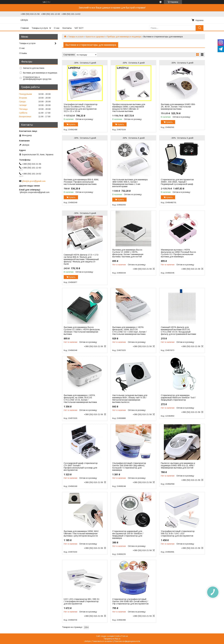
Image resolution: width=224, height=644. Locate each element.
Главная (25, 28)
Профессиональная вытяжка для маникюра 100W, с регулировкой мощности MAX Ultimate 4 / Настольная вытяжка (129, 108)
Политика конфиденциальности (127, 641)
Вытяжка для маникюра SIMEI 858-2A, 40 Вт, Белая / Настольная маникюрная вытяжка (178, 107)
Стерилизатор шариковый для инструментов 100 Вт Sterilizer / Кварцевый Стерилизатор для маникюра (128, 535)
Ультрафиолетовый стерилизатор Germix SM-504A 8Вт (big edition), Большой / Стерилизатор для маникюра (129, 467)
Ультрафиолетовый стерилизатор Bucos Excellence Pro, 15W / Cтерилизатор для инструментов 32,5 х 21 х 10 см (81, 108)
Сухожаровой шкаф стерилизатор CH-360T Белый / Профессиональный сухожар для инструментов (81, 467)
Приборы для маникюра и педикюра (124, 37)
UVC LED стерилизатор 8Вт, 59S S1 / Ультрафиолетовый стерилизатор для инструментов (82, 601)
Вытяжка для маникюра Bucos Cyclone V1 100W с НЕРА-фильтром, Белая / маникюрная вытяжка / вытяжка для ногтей (128, 253)
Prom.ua (124, 636)
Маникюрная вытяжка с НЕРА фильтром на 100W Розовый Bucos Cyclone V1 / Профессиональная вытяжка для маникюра (178, 253)
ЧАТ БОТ (79, 28)
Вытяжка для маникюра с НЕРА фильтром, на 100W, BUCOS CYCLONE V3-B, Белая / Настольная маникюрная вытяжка (80, 399)
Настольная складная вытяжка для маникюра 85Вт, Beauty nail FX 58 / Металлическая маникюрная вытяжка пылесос (130, 399)
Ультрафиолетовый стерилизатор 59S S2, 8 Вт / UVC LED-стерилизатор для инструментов (178, 533)
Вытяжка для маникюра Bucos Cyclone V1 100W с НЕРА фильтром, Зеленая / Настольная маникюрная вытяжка (82, 331)
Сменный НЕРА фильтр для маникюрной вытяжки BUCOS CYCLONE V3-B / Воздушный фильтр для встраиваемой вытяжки (178, 331)
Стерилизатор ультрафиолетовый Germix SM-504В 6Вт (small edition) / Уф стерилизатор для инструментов (130, 601)
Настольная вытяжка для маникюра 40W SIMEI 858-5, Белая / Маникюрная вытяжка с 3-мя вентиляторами (130, 183)
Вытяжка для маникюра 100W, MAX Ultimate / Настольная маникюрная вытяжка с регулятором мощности (81, 533)
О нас (57, 28)
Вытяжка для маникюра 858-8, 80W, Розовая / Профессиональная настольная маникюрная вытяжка (81, 182)
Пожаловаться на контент (102, 641)
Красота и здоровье (95, 37)
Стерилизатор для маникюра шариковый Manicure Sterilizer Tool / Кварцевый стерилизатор (178, 398)
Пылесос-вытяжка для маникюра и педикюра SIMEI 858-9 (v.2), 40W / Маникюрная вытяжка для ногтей (178, 465)
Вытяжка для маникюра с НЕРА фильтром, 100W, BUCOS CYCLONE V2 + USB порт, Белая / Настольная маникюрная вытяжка (129, 331)
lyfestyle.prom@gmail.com (34, 181)
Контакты (67, 28)
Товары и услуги (40, 28)
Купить (72, 124)
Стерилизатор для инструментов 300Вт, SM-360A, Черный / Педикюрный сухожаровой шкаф (177, 182)
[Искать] (199, 28)
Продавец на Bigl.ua (112, 639)
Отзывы (23, 53)
